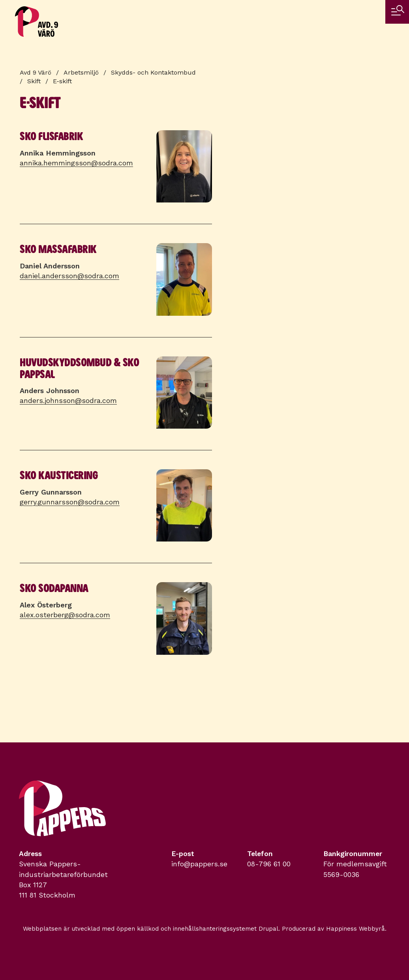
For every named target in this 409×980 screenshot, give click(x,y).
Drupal (268, 929)
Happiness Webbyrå (356, 929)
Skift (34, 81)
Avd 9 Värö (36, 72)
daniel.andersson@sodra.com (69, 276)
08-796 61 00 (269, 864)
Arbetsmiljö (81, 72)
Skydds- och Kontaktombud (153, 72)
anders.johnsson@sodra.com (68, 400)
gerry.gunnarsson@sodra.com (70, 502)
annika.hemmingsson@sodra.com (76, 163)
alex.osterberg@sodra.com (65, 615)
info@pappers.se (199, 864)
